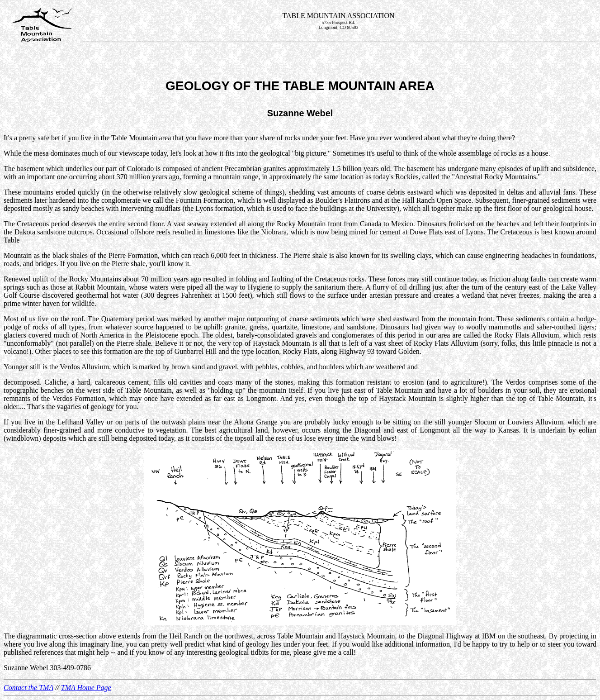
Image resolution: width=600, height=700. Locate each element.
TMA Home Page (86, 688)
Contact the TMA (28, 688)
